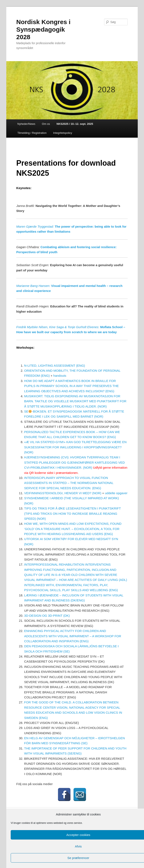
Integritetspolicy (63, 133)
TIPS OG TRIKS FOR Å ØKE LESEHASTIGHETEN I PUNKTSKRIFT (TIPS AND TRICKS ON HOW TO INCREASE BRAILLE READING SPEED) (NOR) (72, 513)
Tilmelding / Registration (32, 133)
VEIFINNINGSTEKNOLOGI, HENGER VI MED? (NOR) (63, 493)
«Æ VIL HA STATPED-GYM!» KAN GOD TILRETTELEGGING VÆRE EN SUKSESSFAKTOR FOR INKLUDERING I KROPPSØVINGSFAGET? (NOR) (75, 447)
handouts (60, 376)
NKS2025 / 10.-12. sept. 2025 (75, 124)
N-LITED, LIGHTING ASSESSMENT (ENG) (55, 366)
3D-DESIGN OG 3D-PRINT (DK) (47, 616)
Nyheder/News (26, 124)
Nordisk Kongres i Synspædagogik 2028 (43, 29)
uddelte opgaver (116, 493)
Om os (46, 124)
